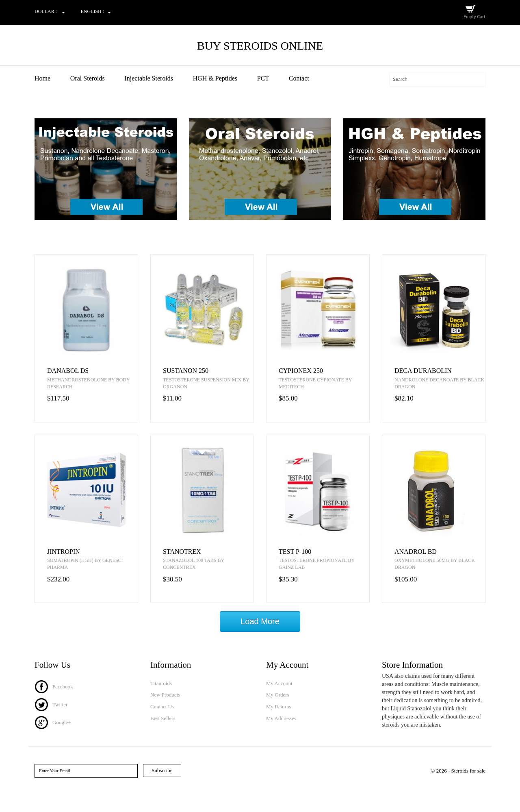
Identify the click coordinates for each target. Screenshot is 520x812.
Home (42, 78)
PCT (263, 78)
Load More (260, 622)
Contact (299, 78)
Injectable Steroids (149, 78)
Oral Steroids (88, 78)
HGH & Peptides (215, 78)
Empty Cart (474, 16)
